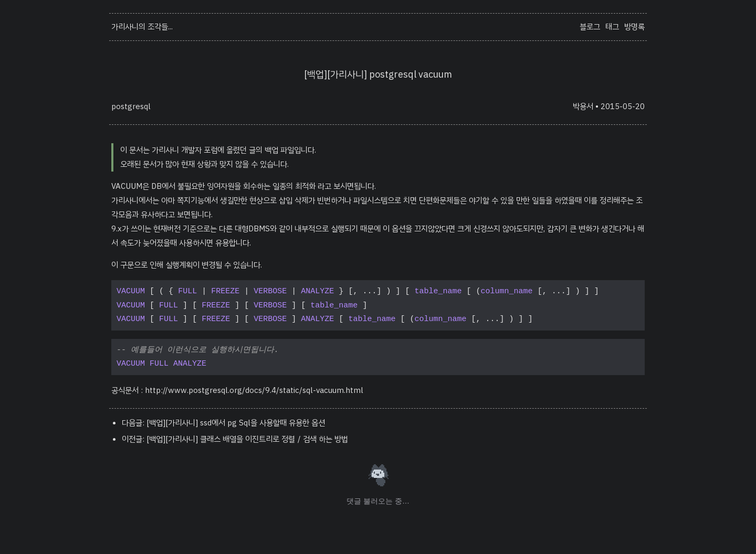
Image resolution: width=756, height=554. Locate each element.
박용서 (583, 106)
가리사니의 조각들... (142, 27)
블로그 (590, 27)
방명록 (634, 27)
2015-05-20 (623, 106)
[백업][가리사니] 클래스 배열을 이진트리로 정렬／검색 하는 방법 (247, 439)
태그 (612, 27)
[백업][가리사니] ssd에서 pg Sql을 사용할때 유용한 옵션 (236, 423)
